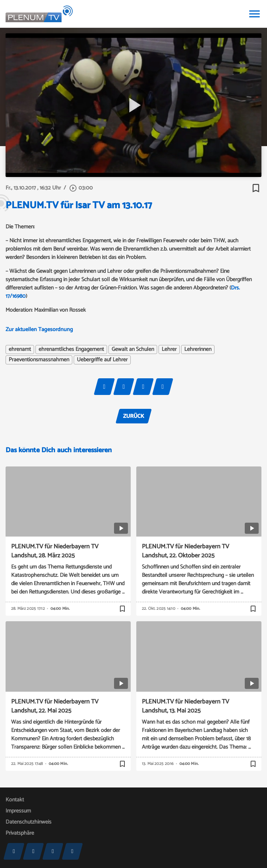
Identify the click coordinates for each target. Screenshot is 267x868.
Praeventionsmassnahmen (39, 360)
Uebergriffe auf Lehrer (102, 360)
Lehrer (169, 349)
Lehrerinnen (198, 349)
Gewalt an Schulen (133, 349)
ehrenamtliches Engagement (71, 349)
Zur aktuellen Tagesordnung (40, 330)
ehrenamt (20, 349)
